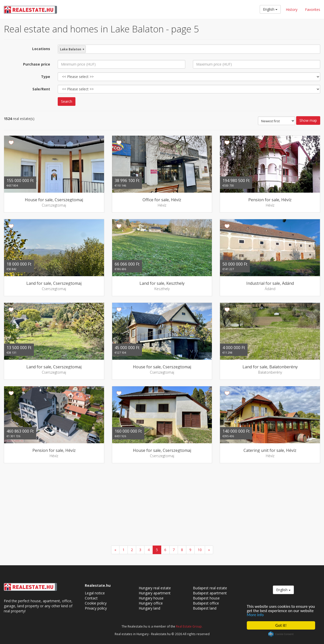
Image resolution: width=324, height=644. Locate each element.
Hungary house (151, 598)
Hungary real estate (155, 588)
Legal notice (95, 593)
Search (67, 101)
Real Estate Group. (189, 626)
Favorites (313, 9)
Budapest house (206, 598)
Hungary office (151, 603)
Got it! (281, 625)
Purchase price (37, 64)
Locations (41, 49)
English (270, 9)
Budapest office (206, 603)
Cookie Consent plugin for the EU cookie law (281, 634)
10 (200, 550)
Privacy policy (96, 608)
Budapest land (205, 608)
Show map (308, 120)
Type (46, 77)
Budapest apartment (210, 593)
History (292, 9)
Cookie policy (96, 603)
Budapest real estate (210, 588)
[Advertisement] (162, 505)
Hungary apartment (155, 593)
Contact (91, 598)
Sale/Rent (41, 89)
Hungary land (149, 608)
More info (270, 615)
